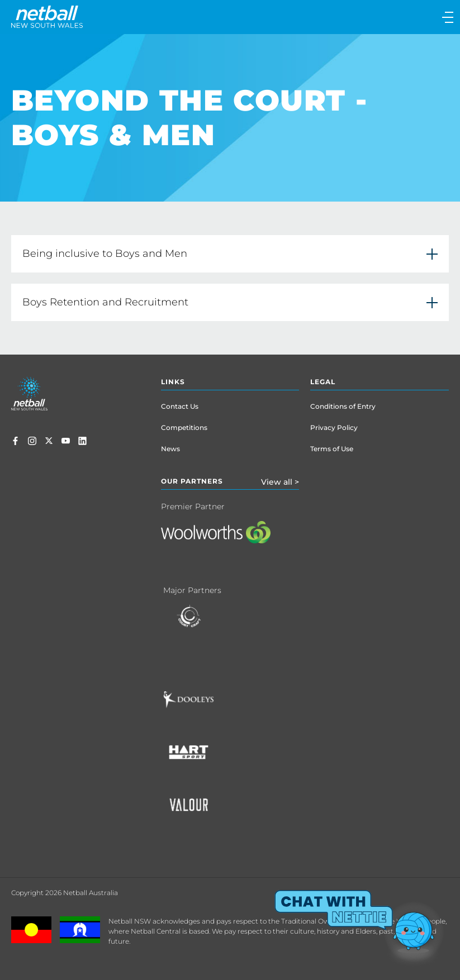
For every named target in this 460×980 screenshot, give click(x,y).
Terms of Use (332, 449)
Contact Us (180, 406)
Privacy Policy (334, 427)
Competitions (184, 427)
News (170, 449)
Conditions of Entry (343, 406)
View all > (280, 482)
